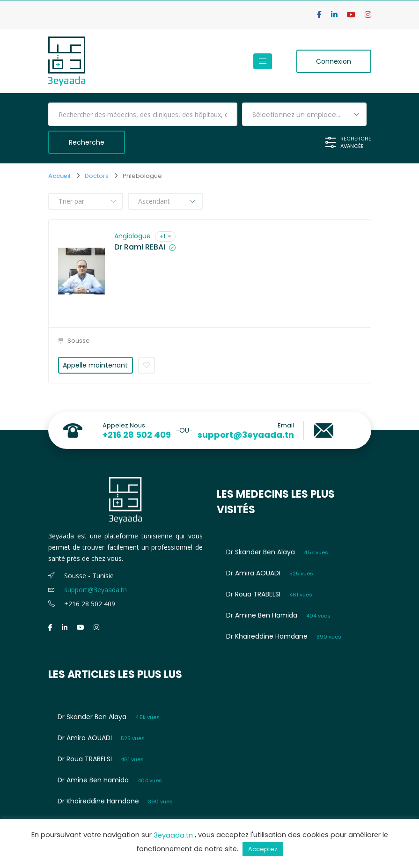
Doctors (97, 176)
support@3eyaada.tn (246, 435)
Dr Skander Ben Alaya (261, 552)
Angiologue (132, 236)
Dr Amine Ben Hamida (262, 615)
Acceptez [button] (263, 849)
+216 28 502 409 (137, 435)
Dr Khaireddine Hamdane (267, 636)
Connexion (334, 61)
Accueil (59, 176)
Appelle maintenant (95, 365)
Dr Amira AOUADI (253, 573)
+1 (165, 236)
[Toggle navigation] (263, 61)
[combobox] (304, 114)
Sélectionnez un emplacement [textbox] (303, 115)
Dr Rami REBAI (140, 247)
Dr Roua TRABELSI (253, 594)
